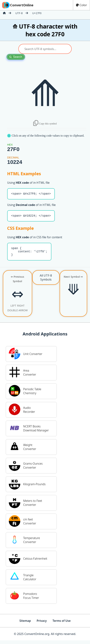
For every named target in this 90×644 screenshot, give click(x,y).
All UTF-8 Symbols (46, 281)
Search (16, 57)
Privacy (42, 624)
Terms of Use (62, 624)
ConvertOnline (17, 5)
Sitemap (25, 624)
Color (81, 5)
